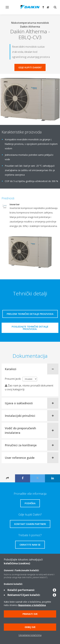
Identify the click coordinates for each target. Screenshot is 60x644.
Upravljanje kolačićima (30, 635)
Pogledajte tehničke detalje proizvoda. (30, 328)
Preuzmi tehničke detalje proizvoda (30, 314)
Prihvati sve (30, 614)
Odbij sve (30, 627)
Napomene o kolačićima (32, 605)
